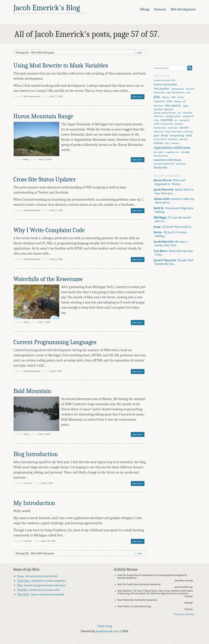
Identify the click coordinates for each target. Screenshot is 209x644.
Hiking (144, 9)
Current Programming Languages (55, 342)
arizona (158, 143)
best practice (162, 89)
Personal (160, 9)
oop (188, 92)
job (184, 101)
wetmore (190, 89)
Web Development (183, 9)
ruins (156, 120)
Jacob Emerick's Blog (47, 8)
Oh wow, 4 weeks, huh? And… (171, 243)
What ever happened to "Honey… (170, 182)
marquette (185, 120)
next (139, 53)
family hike (161, 168)
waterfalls (167, 120)
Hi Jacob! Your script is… (174, 227)
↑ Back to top (105, 626)
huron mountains (166, 84)
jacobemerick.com (107, 631)
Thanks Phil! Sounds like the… (174, 262)
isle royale (159, 152)
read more (137, 97)
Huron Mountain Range (43, 116)
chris (167, 143)
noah (189, 135)
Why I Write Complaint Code (49, 230)
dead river (159, 116)
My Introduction (34, 503)
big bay (166, 97)
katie (170, 101)
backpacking (177, 135)
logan (186, 106)
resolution (173, 128)
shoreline (188, 113)
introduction (160, 128)
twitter (181, 97)
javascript (188, 131)
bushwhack (160, 101)
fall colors (159, 106)
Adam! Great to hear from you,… (174, 191)
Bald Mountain (32, 391)
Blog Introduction (36, 454)
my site (184, 128)
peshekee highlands (164, 109)
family (164, 135)
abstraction (159, 92)
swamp (178, 101)
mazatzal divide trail (164, 164)
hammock (181, 164)
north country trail (163, 124)
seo (176, 120)
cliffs (173, 97)
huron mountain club (164, 80)
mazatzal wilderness (167, 160)
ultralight (185, 152)
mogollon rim (172, 152)
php (157, 97)
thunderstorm (161, 156)
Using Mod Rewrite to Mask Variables (61, 66)
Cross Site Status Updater (45, 179)
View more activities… (185, 614)
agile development (176, 92)
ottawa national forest (165, 113)
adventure (159, 131)
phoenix (183, 139)
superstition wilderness (172, 148)
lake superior (173, 106)
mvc (179, 113)
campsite (179, 124)
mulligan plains (173, 116)
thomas (175, 143)
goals (157, 135)
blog (167, 131)
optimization (177, 89)
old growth (188, 116)
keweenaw (176, 131)
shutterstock (160, 139)
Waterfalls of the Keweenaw (48, 279)
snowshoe (173, 139)
